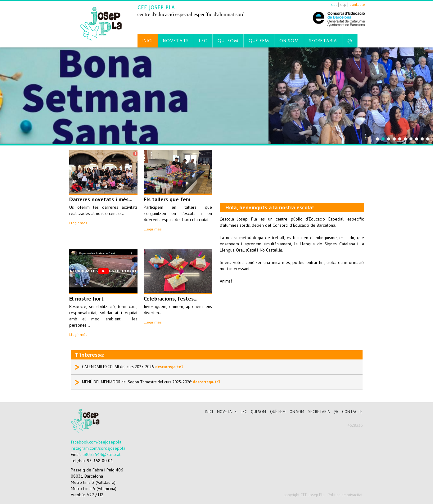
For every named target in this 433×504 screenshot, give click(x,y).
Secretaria (323, 41)
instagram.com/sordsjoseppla (98, 448)
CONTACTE (352, 412)
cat (334, 4)
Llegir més (78, 223)
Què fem (259, 41)
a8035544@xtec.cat (101, 454)
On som (289, 41)
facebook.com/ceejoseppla (96, 442)
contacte (357, 4)
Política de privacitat (345, 495)
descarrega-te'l (169, 367)
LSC (203, 41)
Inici (148, 41)
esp (343, 4)
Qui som (228, 41)
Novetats (176, 41)
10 (428, 139)
